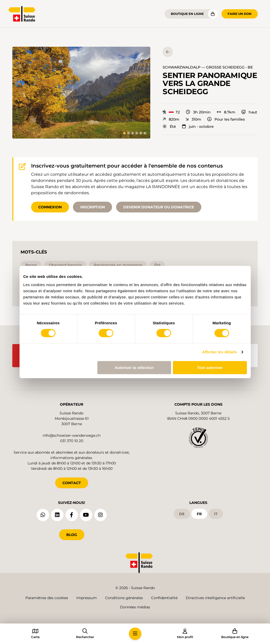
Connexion (50, 207)
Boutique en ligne (187, 14)
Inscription (92, 207)
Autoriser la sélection (134, 368)
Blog (72, 535)
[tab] (124, 133)
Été (169, 126)
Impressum (87, 598)
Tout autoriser (210, 368)
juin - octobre (198, 126)
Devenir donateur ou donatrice (159, 207)
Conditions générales (124, 598)
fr (199, 514)
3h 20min (198, 112)
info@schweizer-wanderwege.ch (72, 435)
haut (249, 112)
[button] (81, 93)
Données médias (135, 607)
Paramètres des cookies (47, 598)
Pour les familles (226, 119)
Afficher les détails (220, 352)
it (216, 514)
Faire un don (240, 14)
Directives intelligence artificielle (215, 598)
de (182, 514)
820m (171, 119)
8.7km (226, 112)
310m (193, 119)
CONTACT (72, 483)
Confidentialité (164, 598)
